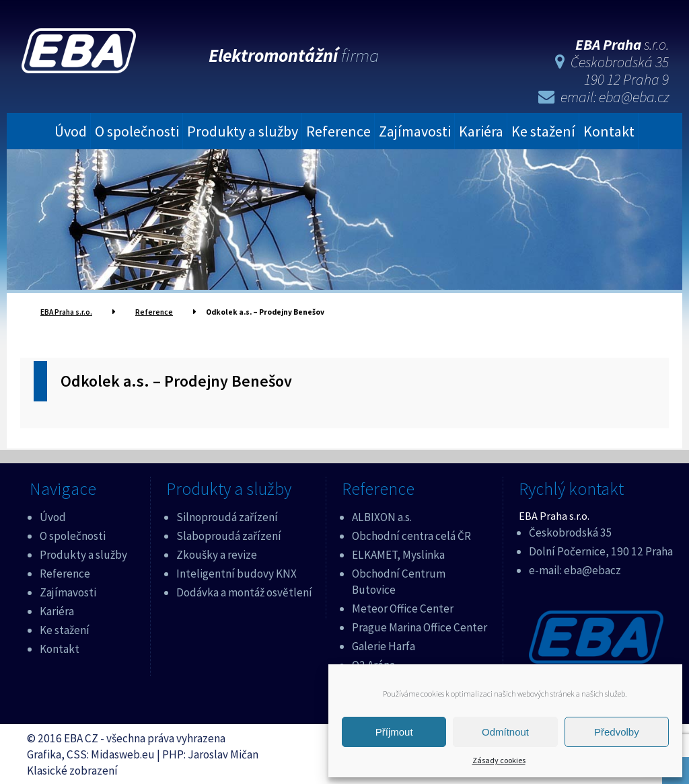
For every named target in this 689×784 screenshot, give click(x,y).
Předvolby (617, 732)
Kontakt (609, 129)
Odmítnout (505, 732)
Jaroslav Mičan (223, 752)
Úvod (71, 129)
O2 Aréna (373, 663)
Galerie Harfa (384, 644)
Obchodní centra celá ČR (411, 534)
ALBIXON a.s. (382, 515)
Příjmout (394, 732)
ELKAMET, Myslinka (398, 553)
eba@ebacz (592, 568)
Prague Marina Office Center (420, 625)
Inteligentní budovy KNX (237, 572)
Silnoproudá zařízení (227, 515)
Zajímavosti (415, 129)
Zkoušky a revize (217, 553)
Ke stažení (543, 129)
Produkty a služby (243, 129)
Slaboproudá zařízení (229, 534)
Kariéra (481, 129)
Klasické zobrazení (72, 769)
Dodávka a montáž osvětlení (244, 590)
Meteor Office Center (403, 606)
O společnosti (137, 129)
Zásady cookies (499, 760)
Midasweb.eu (123, 752)
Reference (338, 129)
